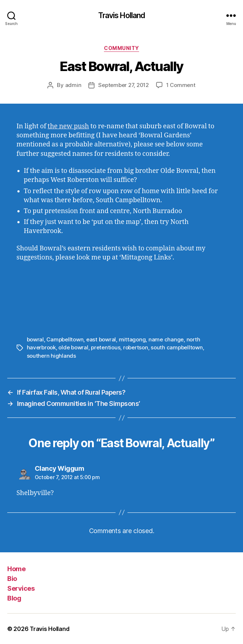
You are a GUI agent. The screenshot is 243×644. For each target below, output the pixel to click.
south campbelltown (177, 347)
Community (121, 48)
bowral (35, 339)
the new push (68, 126)
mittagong (132, 339)
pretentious (106, 347)
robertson (136, 347)
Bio (12, 579)
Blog (14, 598)
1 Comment (181, 85)
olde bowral (73, 347)
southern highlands (51, 356)
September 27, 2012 (123, 85)
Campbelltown (65, 339)
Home (16, 569)
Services (21, 588)
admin (73, 85)
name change (166, 339)
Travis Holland (122, 15)
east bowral (101, 339)
